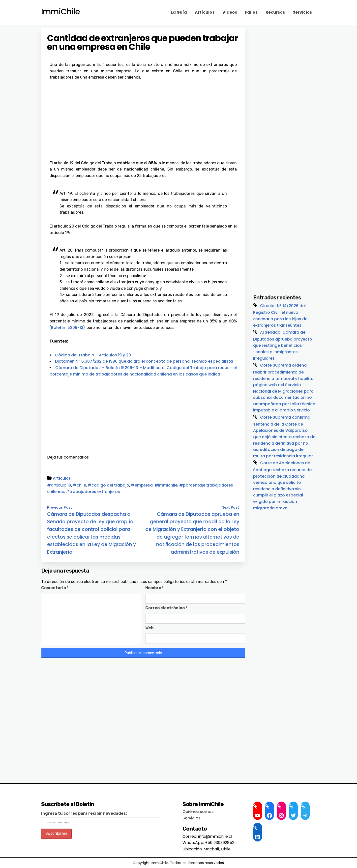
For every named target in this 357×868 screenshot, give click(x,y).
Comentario (55, 588)
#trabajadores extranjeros (93, 492)
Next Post (230, 507)
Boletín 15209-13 (67, 328)
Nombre (154, 588)
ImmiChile (60, 12)
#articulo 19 (59, 485)
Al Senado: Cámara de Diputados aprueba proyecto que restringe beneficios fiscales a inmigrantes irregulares (283, 345)
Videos (230, 12)
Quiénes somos (198, 812)
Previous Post (60, 507)
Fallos (251, 12)
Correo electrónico (166, 608)
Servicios (302, 12)
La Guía (179, 12)
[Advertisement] (143, 118)
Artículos (205, 12)
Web (149, 628)
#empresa (142, 485)
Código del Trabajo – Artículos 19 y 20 (93, 355)
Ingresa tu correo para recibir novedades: (84, 813)
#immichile (166, 485)
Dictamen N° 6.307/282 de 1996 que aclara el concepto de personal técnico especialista (144, 361)
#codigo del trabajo (108, 485)
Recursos (275, 12)
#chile (79, 485)
